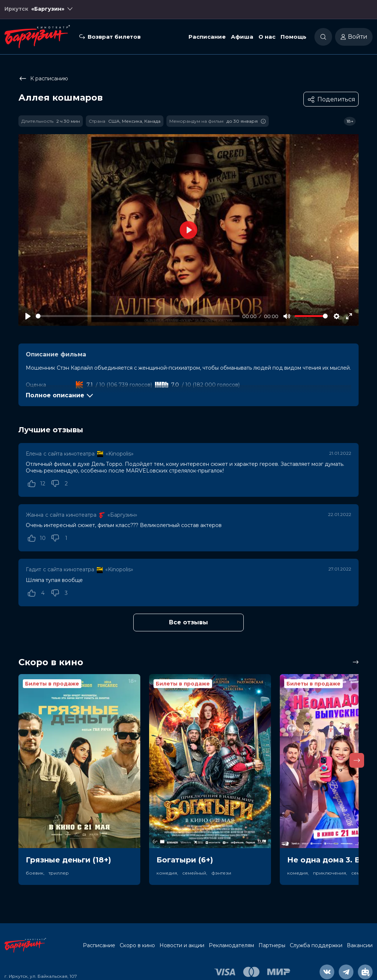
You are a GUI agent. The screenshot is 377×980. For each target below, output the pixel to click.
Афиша (242, 38)
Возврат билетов (114, 38)
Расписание (207, 38)
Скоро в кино (137, 945)
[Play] (28, 316)
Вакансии (360, 945)
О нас (267, 38)
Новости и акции (182, 945)
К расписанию (43, 79)
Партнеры (272, 945)
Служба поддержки (316, 945)
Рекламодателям (231, 945)
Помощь (293, 38)
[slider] (138, 316)
